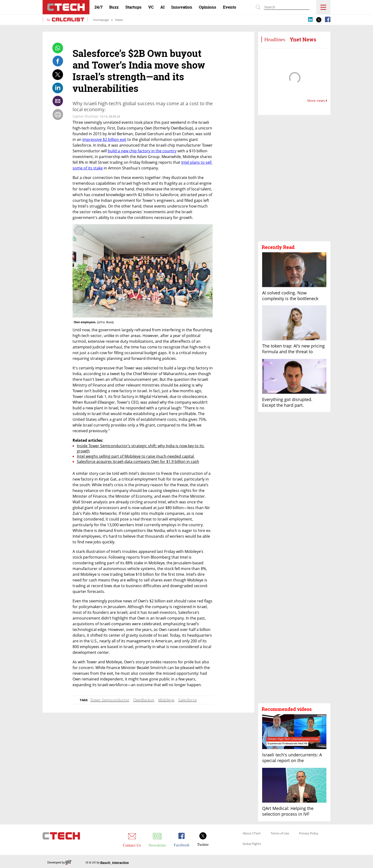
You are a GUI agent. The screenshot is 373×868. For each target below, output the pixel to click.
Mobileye (166, 700)
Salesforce (187, 700)
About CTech (252, 833)
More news (317, 101)
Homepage (101, 20)
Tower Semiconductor (110, 700)
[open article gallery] (143, 271)
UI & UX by (107, 863)
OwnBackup (144, 700)
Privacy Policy (309, 833)
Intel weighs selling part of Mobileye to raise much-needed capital (136, 456)
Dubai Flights (252, 844)
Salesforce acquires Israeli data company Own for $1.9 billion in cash (138, 461)
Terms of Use (280, 833)
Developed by (59, 863)
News (119, 20)
